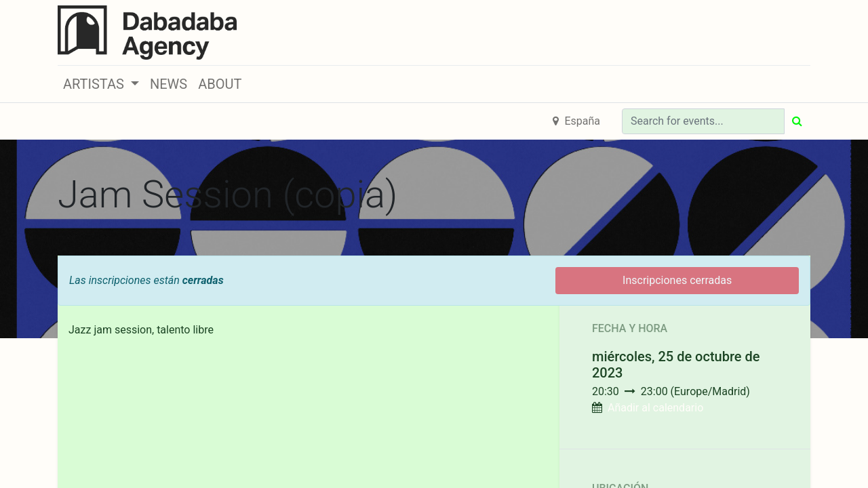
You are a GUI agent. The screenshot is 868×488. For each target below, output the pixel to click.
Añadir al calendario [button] (655, 408)
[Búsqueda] (797, 121)
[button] (101, 84)
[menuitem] (169, 84)
